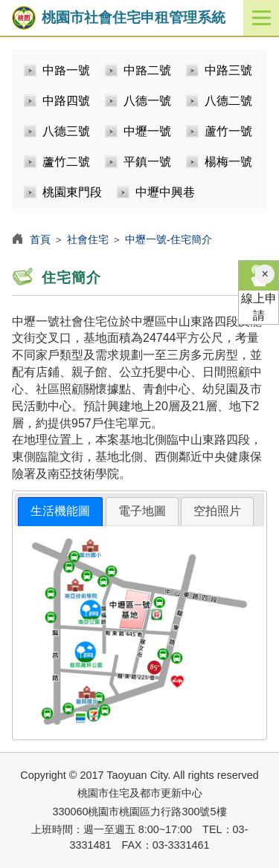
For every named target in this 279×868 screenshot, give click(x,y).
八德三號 (66, 131)
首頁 (40, 239)
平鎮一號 (147, 162)
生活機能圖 (60, 511)
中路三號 (228, 70)
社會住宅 (88, 239)
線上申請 (259, 291)
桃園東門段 (72, 192)
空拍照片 (217, 511)
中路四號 (66, 101)
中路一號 (66, 70)
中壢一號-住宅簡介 (169, 239)
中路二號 (147, 70)
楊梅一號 (228, 162)
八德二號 (228, 101)
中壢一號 (147, 131)
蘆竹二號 (66, 162)
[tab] (60, 512)
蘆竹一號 (228, 131)
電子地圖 (142, 511)
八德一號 (147, 101)
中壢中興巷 (165, 192)
